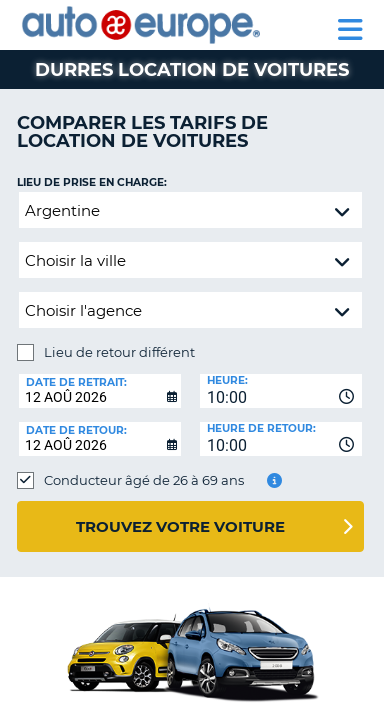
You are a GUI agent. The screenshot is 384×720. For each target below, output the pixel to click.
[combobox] (281, 391)
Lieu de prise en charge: (92, 182)
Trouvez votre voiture (180, 526)
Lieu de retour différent (119, 352)
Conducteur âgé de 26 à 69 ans (144, 480)
